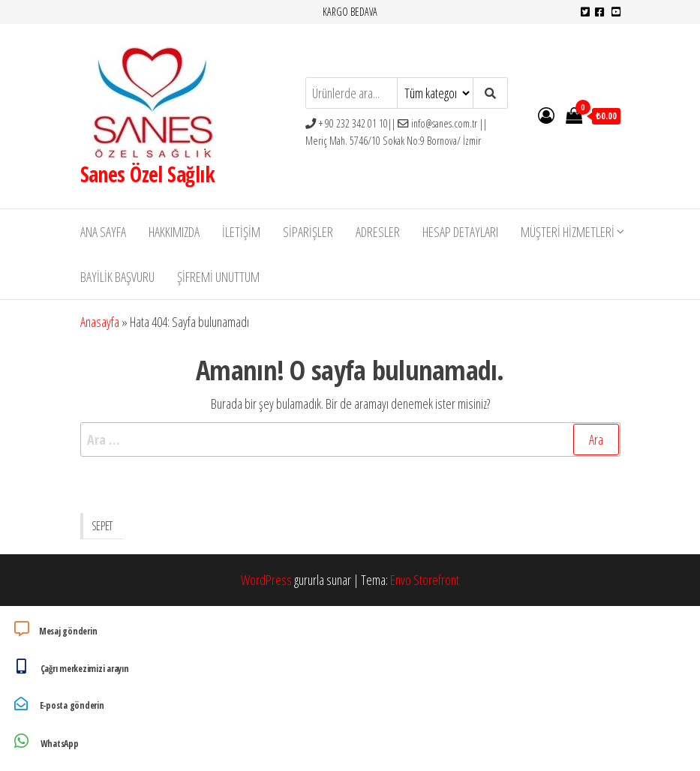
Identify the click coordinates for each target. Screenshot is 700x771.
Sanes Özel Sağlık (147, 174)
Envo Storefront (425, 580)
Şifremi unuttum (218, 277)
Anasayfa (100, 322)
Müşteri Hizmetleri (568, 232)
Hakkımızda (174, 232)
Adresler (378, 232)
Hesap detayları (460, 232)
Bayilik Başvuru (117, 277)
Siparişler (308, 232)
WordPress (266, 580)
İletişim (241, 232)
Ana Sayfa (103, 232)
